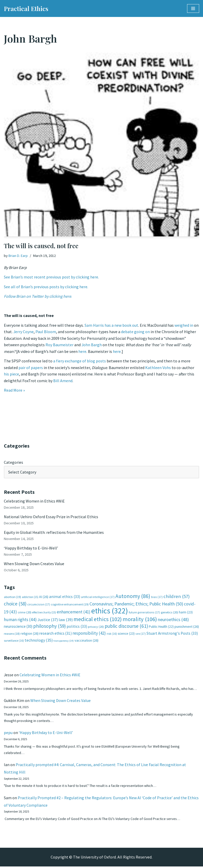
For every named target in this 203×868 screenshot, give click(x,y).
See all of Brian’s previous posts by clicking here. (46, 287)
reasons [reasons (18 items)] (12, 634)
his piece (11, 374)
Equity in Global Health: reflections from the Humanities (54, 533)
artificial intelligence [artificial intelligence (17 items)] (98, 598)
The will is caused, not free (41, 246)
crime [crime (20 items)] (25, 613)
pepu (8, 734)
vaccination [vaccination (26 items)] (86, 641)
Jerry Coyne (24, 332)
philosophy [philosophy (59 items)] (49, 627)
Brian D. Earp (18, 256)
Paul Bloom (46, 332)
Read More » (14, 391)
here (82, 352)
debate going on (136, 332)
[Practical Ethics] (26, 8)
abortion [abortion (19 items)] (12, 598)
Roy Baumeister (59, 345)
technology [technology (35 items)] (39, 641)
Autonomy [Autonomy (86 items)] (133, 597)
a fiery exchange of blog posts (80, 361)
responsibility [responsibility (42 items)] (89, 634)
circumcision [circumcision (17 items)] (39, 605)
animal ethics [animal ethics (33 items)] (65, 597)
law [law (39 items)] (66, 620)
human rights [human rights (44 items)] (20, 620)
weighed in (184, 325)
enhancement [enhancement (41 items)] (74, 613)
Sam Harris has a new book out (111, 325)
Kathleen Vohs (158, 368)
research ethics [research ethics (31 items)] (56, 634)
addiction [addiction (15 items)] (30, 598)
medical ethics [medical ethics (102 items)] (98, 620)
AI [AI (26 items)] (44, 597)
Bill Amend (63, 381)
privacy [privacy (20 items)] (96, 628)
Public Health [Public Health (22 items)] (161, 628)
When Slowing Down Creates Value (34, 564)
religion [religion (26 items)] (30, 634)
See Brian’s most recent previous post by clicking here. (51, 277)
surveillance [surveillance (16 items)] (14, 642)
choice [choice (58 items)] (15, 604)
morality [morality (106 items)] (140, 620)
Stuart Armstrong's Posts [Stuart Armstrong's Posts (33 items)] (172, 634)
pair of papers (31, 368)
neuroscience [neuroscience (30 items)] (18, 627)
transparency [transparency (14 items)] (64, 642)
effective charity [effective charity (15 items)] (44, 613)
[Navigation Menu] (193, 8)
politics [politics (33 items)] (77, 627)
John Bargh (92, 345)
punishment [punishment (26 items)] (187, 628)
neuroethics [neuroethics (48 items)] (173, 620)
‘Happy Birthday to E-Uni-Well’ (31, 548)
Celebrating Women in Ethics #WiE (34, 501)
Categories (13, 463)
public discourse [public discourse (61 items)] (126, 627)
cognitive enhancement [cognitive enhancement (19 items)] (70, 605)
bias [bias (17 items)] (157, 598)
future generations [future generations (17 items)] (144, 613)
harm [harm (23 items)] (186, 613)
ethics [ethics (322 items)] (110, 611)
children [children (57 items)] (177, 597)
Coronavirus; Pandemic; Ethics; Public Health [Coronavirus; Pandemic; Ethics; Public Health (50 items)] (136, 605)
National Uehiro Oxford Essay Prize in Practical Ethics (51, 517)
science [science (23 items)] (126, 634)
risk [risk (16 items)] (112, 634)
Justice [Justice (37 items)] (48, 620)
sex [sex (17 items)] (141, 634)
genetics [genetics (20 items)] (169, 613)
